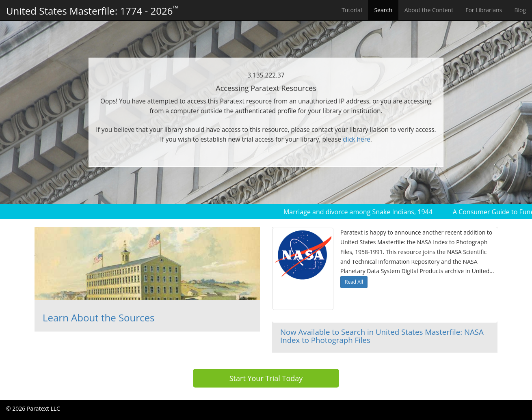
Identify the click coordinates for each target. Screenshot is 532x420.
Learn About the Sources (98, 318)
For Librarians (484, 10)
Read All (354, 282)
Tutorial (352, 10)
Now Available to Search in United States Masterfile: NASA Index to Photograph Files (382, 336)
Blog (520, 10)
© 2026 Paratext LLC (33, 408)
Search (383, 10)
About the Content (429, 10)
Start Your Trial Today (266, 378)
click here (357, 139)
